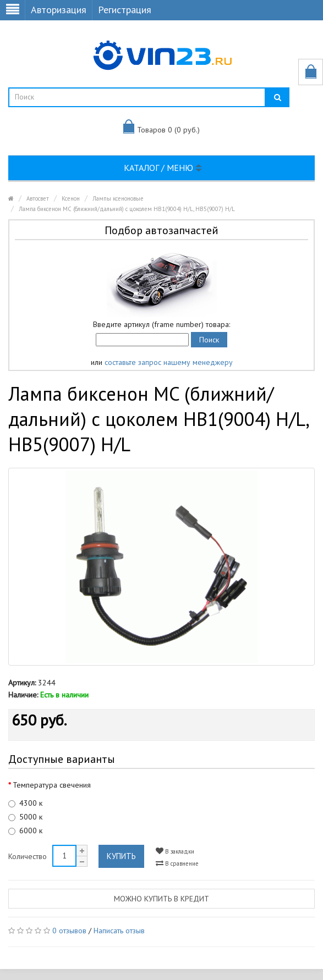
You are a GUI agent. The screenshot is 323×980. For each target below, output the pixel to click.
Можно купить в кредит (161, 899)
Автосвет (38, 198)
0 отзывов (69, 931)
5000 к (25, 817)
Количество (28, 856)
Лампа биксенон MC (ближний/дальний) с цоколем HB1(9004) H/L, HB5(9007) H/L (127, 209)
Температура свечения (52, 785)
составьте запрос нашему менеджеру (169, 362)
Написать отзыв (119, 931)
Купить (121, 856)
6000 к (25, 830)
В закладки (175, 851)
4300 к (25, 803)
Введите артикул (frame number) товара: (161, 324)
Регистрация (125, 10)
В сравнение (177, 863)
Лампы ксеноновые (118, 198)
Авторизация (59, 10)
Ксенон (71, 198)
